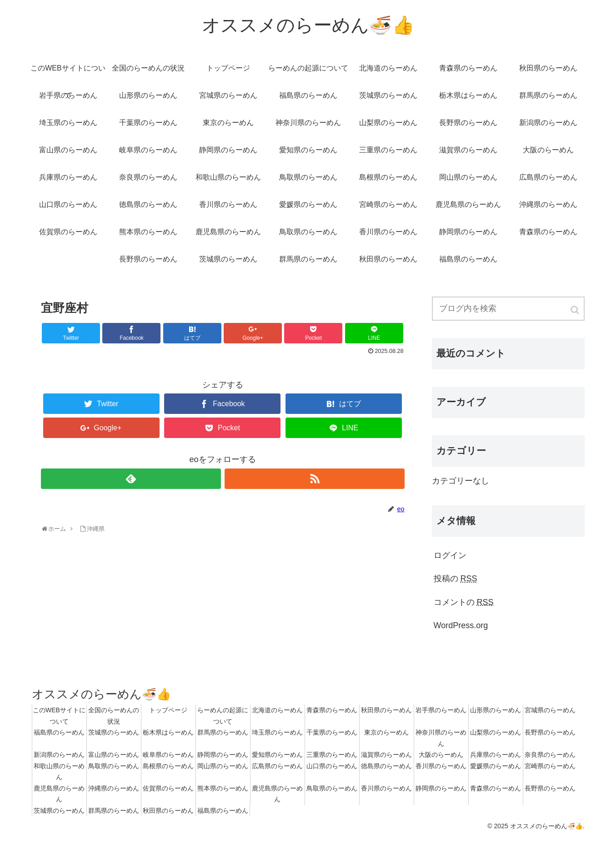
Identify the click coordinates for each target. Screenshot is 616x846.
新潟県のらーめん (59, 755)
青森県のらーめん (332, 710)
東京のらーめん (386, 732)
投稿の (456, 579)
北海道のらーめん (277, 710)
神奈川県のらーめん (441, 738)
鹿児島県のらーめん (59, 794)
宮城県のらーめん (550, 710)
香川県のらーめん (441, 766)
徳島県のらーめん (386, 766)
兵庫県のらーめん (496, 755)
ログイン (450, 555)
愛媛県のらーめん (496, 766)
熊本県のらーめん (223, 788)
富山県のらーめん (114, 755)
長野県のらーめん (550, 732)
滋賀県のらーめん (386, 755)
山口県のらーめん (332, 766)
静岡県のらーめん (223, 755)
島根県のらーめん (168, 766)
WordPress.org (461, 625)
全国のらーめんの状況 (114, 716)
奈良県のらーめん (550, 755)
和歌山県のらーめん (59, 772)
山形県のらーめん (496, 710)
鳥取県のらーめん (114, 766)
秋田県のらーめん (386, 710)
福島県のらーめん (59, 732)
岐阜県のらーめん (168, 755)
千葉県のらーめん (332, 732)
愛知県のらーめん (277, 755)
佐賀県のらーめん (168, 788)
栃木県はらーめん (168, 732)
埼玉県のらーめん (277, 732)
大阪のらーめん (441, 755)
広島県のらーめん (277, 766)
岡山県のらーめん (223, 766)
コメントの (464, 602)
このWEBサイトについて (59, 716)
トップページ (168, 710)
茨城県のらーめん (114, 732)
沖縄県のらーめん (114, 788)
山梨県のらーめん (496, 732)
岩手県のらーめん (441, 710)
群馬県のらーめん (223, 732)
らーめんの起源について (223, 716)
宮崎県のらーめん (550, 766)
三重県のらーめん (332, 755)
